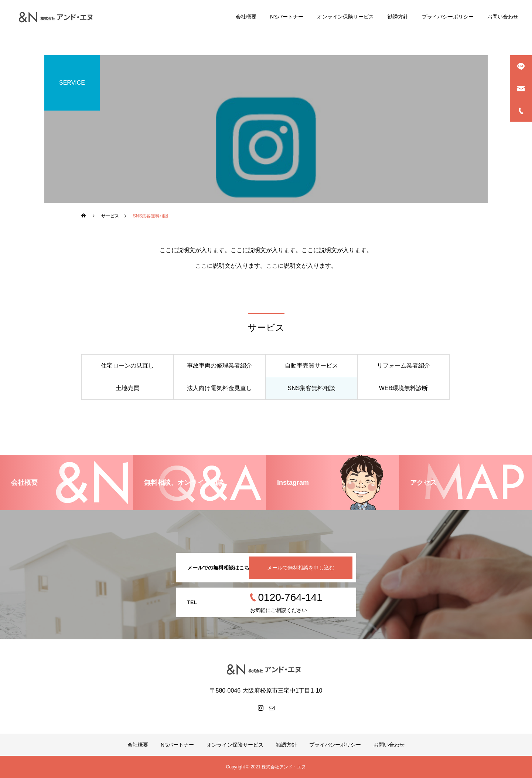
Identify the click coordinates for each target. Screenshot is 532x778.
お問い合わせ (503, 17)
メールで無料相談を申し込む (301, 568)
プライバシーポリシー (448, 17)
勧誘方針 (398, 17)
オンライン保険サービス (345, 17)
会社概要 (246, 17)
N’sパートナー (287, 17)
